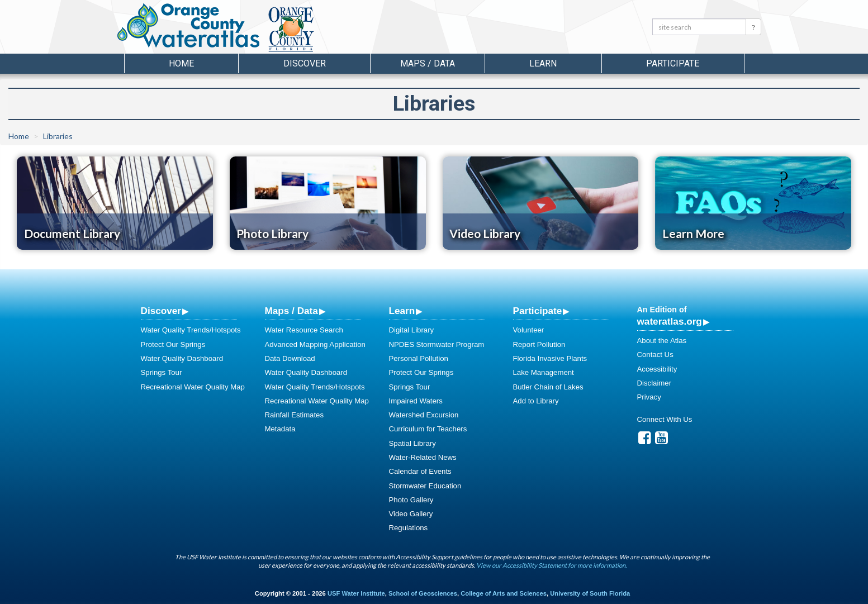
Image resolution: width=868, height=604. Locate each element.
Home (181, 63)
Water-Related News (423, 457)
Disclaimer (654, 383)
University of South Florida (590, 593)
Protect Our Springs (173, 344)
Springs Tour (162, 372)
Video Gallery (411, 514)
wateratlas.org (670, 321)
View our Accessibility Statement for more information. (551, 565)
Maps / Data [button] (428, 63)
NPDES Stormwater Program (437, 344)
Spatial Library (412, 443)
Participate (538, 311)
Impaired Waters (416, 401)
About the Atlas (662, 341)
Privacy (649, 397)
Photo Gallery (411, 500)
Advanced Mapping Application (315, 344)
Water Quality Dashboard (182, 358)
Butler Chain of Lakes (548, 387)
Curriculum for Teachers (428, 429)
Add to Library (536, 401)
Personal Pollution (419, 358)
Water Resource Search (304, 330)
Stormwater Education (425, 486)
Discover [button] (305, 63)
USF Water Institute (356, 593)
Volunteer (529, 330)
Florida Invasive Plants (550, 358)
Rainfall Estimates (295, 415)
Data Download (290, 358)
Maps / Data (291, 311)
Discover (161, 311)
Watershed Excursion (424, 415)
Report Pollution (539, 344)
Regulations (409, 528)
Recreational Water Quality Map (193, 387)
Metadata (280, 429)
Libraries (58, 136)
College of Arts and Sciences (504, 593)
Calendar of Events (420, 471)
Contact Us (655, 355)
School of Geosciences (423, 593)
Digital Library (412, 330)
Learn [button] (543, 63)
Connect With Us (665, 419)
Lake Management (544, 372)
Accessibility (657, 369)
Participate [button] (673, 63)
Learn (402, 311)
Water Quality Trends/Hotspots (191, 330)
